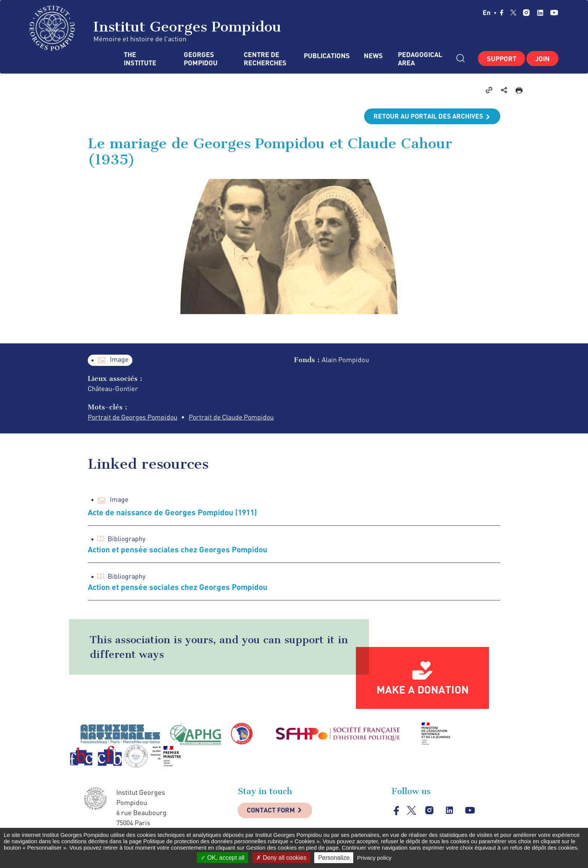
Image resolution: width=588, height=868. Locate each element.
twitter (513, 12)
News (373, 56)
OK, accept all (223, 858)
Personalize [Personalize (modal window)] (334, 858)
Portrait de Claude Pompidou (235, 417)
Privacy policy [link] (374, 858)
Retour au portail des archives (427, 116)
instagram (526, 13)
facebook (502, 12)
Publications (326, 56)
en (490, 12)
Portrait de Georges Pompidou (134, 417)
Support (502, 59)
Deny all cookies (281, 858)
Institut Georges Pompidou (155, 28)
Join (542, 59)
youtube (554, 13)
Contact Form (272, 811)
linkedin (540, 13)
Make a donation (423, 690)
